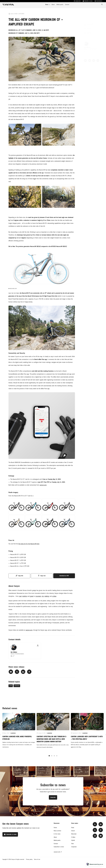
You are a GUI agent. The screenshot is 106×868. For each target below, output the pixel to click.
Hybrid (73, 840)
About (53, 5)
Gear (73, 844)
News (47, 5)
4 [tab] (57, 757)
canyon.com (78, 1)
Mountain (74, 834)
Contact (67, 5)
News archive (57, 831)
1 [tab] (49, 757)
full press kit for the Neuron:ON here (29, 544)
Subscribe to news (88, 1)
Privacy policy (29, 859)
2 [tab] (52, 757)
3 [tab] (54, 757)
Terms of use (37, 859)
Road (73, 828)
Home (55, 828)
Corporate (74, 847)
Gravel (73, 831)
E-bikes (73, 837)
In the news (57, 834)
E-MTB (11, 686)
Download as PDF (64, 576)
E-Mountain (17, 686)
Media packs (60, 5)
